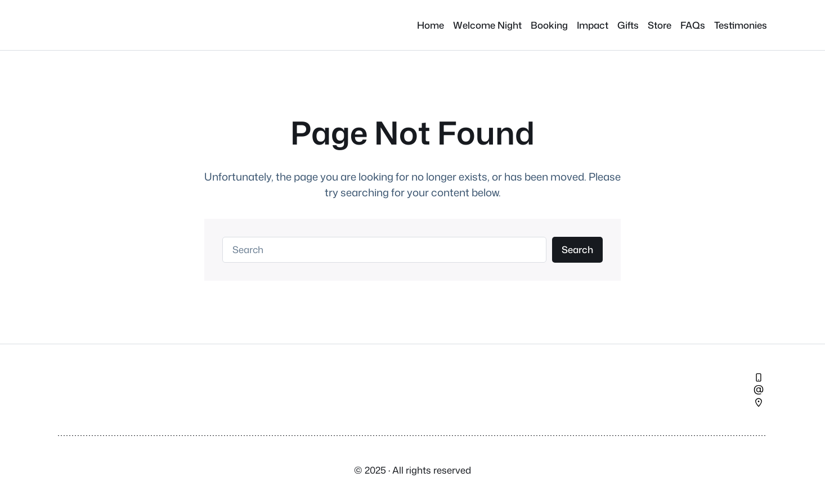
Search (577, 249)
